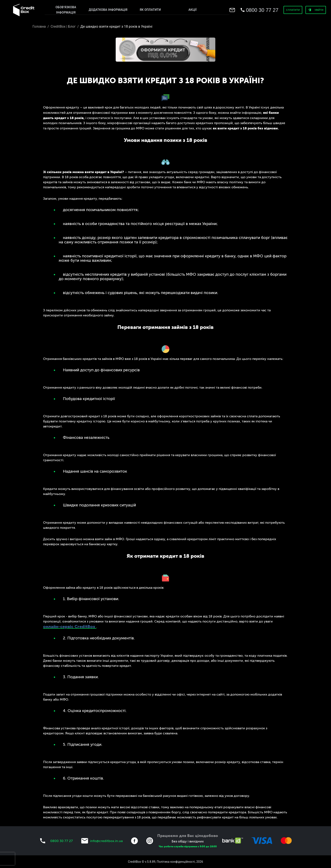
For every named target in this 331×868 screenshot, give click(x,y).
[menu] (24, 10)
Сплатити (293, 10)
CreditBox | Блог (63, 26)
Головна (39, 26)
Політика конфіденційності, (176, 862)
